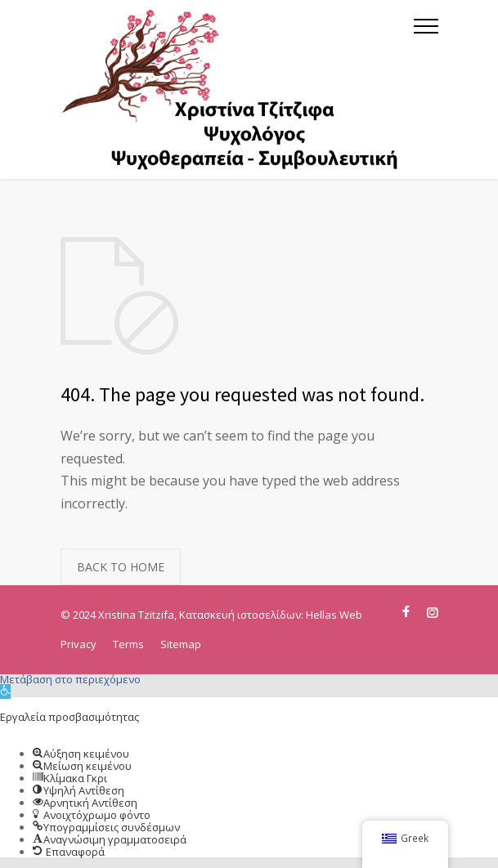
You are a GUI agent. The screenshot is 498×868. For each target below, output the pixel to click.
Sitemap (181, 644)
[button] (5, 691)
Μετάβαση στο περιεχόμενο (70, 679)
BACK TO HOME (121, 567)
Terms (128, 644)
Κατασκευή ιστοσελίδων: (242, 615)
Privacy (79, 644)
